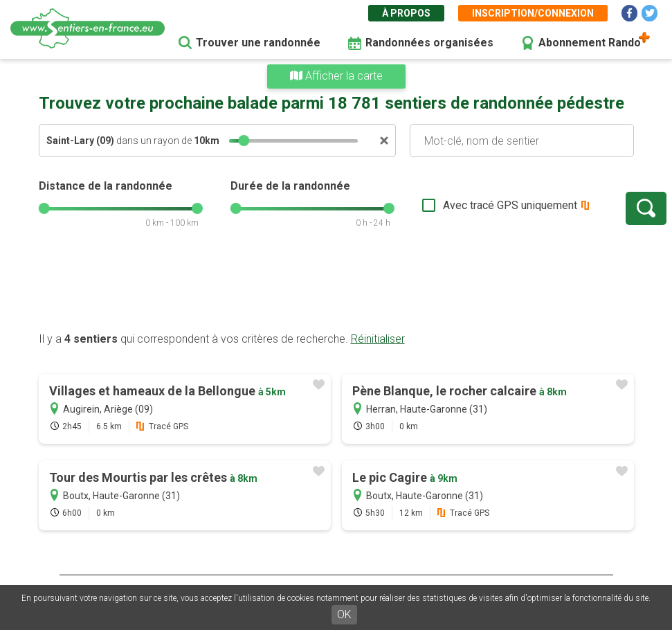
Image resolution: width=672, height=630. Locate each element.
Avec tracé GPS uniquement (464, 205)
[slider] (244, 141)
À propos (406, 13)
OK (344, 614)
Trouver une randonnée (258, 43)
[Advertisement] (336, 287)
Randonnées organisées (429, 43)
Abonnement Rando (590, 43)
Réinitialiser (378, 339)
